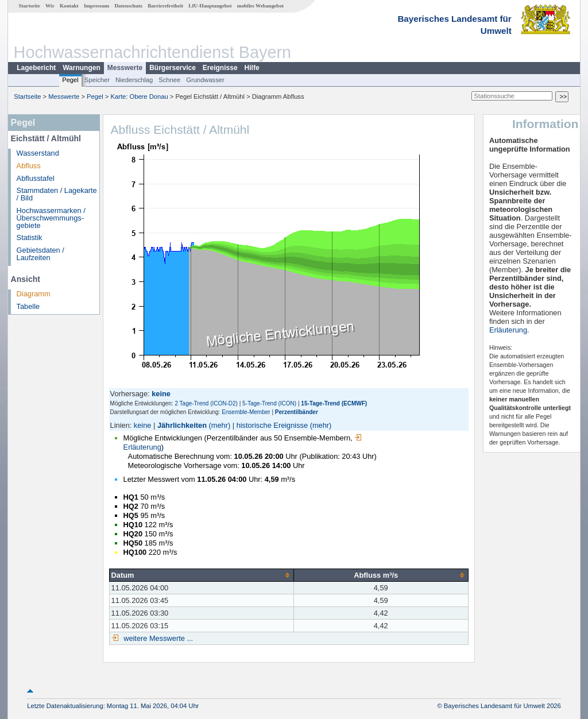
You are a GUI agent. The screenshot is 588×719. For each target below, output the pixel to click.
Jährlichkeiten (182, 425)
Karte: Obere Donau (140, 96)
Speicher (97, 80)
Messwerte (125, 68)
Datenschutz (128, 6)
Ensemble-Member (246, 412)
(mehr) (220, 425)
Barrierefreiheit (165, 6)
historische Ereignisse (272, 425)
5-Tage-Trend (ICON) (269, 403)
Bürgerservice (173, 68)
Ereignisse (220, 68)
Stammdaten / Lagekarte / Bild (57, 194)
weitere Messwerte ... (157, 638)
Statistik (30, 237)
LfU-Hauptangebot (210, 6)
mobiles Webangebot (260, 6)
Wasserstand (38, 153)
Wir (50, 6)
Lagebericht (36, 68)
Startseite (30, 6)
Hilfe (252, 68)
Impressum (96, 6)
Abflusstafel (36, 178)
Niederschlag (134, 80)
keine (143, 425)
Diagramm (34, 294)
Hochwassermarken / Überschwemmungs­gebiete (51, 218)
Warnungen (82, 68)
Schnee (169, 80)
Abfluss (29, 166)
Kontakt (69, 6)
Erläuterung (508, 330)
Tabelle (28, 306)
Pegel (70, 80)
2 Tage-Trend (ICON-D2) (206, 403)
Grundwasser (205, 80)
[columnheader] (201, 575)
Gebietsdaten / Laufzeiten (40, 254)
